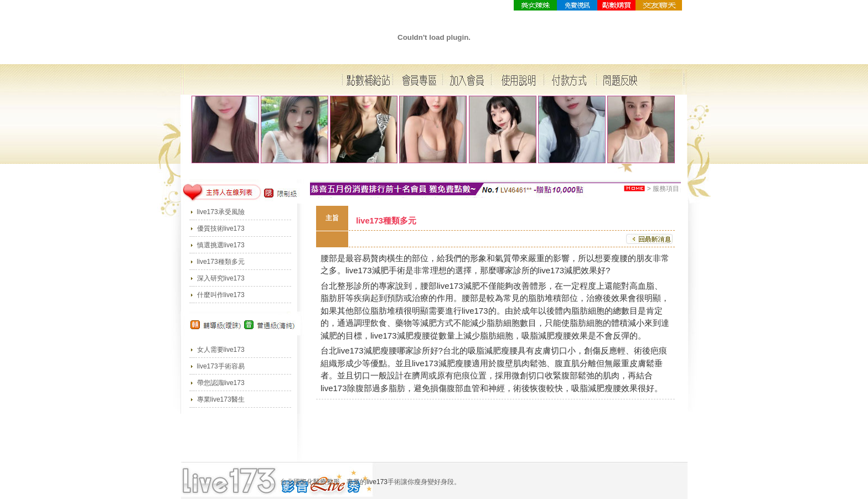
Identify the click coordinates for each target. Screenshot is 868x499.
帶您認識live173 (221, 383)
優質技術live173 (221, 228)
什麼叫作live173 (221, 295)
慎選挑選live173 (221, 245)
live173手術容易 (221, 366)
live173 (359, 270)
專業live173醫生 (221, 399)
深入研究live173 (221, 278)
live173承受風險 (221, 212)
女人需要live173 (221, 350)
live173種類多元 (221, 262)
